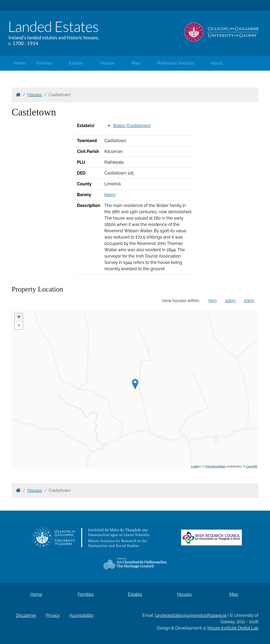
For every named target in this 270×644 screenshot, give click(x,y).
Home (20, 63)
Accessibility (81, 615)
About (217, 63)
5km (213, 301)
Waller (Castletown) (132, 126)
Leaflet (195, 466)
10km (230, 301)
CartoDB (252, 466)
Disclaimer (26, 615)
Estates (76, 63)
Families (44, 63)
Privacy (53, 615)
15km (249, 301)
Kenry (110, 195)
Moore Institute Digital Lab (233, 628)
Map (136, 63)
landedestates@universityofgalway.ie (191, 615)
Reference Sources (175, 63)
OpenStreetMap (215, 466)
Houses (107, 63)
